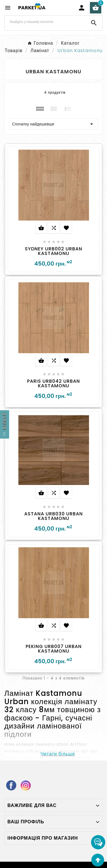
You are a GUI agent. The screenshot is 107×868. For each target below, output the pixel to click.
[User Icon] (82, 8)
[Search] (45, 22)
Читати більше (58, 754)
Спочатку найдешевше (53, 124)
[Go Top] (98, 860)
